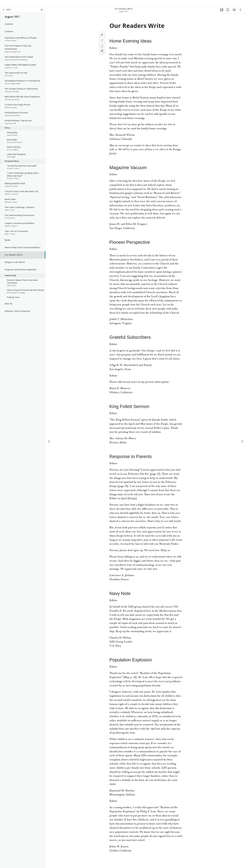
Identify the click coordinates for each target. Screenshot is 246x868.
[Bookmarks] (228, 14)
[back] (4, 14)
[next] (242, 437)
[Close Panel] (42, 14)
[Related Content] (234, 14)
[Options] (240, 14)
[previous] (49, 437)
